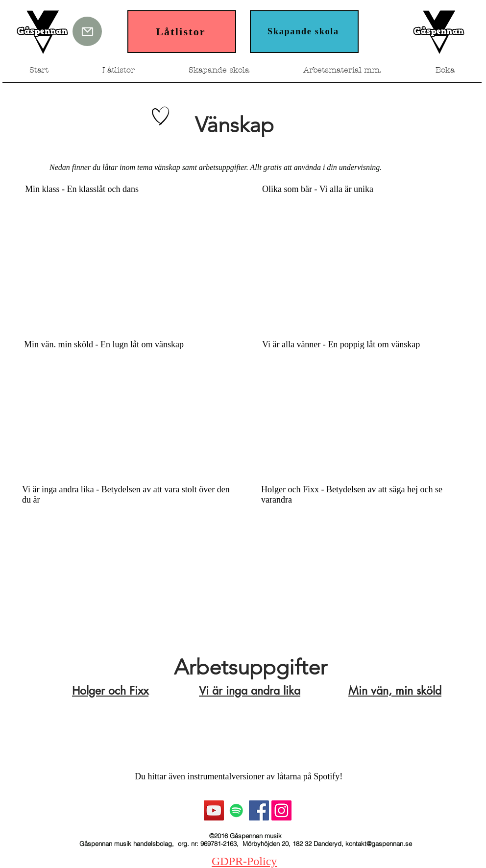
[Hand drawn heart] (161, 116)
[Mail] (87, 31)
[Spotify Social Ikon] (236, 810)
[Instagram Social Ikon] (281, 810)
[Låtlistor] (182, 32)
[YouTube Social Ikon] (214, 810)
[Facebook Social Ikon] (259, 810)
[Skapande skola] (304, 32)
